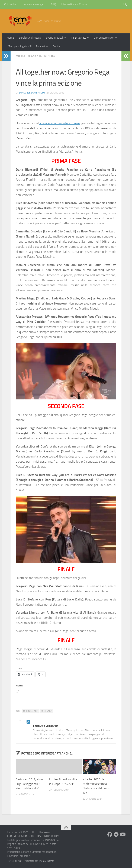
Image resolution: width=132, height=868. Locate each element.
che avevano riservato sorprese (62, 123)
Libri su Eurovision (104, 38)
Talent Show (78, 38)
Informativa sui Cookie (74, 4)
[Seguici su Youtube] (123, 834)
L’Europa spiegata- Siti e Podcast (26, 46)
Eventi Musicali (55, 38)
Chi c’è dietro (12, 4)
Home (10, 38)
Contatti (58, 46)
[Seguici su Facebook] (110, 834)
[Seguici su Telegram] (116, 834)
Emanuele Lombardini (32, 93)
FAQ (54, 4)
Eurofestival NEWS (30, 38)
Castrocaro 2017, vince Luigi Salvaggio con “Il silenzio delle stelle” (30, 784)
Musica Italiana (27, 56)
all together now (30, 711)
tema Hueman (47, 861)
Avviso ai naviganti (35, 4)
